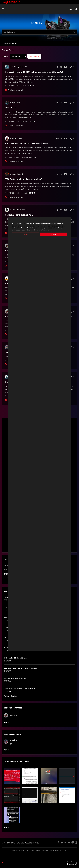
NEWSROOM (20, 843)
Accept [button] (55, 234)
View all (6, 723)
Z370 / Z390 (31, 86)
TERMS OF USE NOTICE (18, 850)
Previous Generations (10, 43)
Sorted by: (5, 56)
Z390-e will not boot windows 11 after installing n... (20, 688)
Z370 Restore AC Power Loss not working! (23, 179)
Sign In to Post (34, 56)
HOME (13, 843)
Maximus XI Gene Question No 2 (19, 215)
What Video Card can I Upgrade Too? (15, 678)
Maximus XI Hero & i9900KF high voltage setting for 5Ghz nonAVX (34, 72)
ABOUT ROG (6, 843)
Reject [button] (24, 234)
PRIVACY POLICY (31, 850)
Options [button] (76, 43)
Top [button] (3, 863)
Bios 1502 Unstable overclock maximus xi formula (27, 143)
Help (71, 9)
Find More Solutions (10, 696)
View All (6, 828)
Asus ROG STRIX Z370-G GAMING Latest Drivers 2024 (20, 668)
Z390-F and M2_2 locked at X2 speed (15, 658)
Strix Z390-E (10, 108)
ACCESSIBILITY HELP (33, 843)
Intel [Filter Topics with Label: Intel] (5, 566)
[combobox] (39, 32)
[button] (12, 776)
